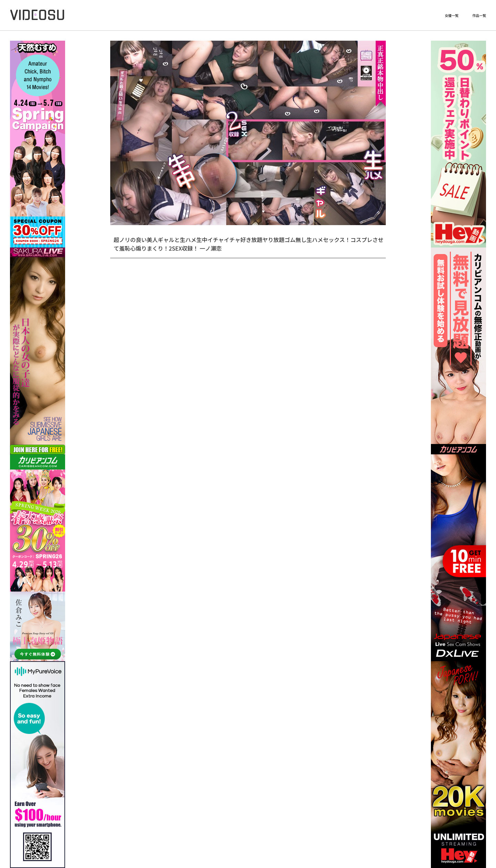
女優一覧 (452, 16)
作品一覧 (479, 16)
